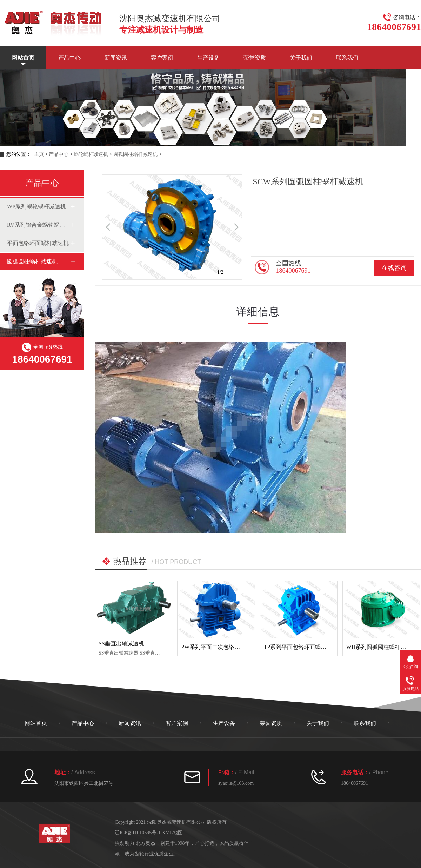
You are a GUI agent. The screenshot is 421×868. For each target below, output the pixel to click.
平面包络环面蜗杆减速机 (38, 243)
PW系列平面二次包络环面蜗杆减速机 (227, 647)
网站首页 (23, 58)
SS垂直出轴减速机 (121, 644)
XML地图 (172, 833)
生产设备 (208, 58)
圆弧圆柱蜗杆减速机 (135, 154)
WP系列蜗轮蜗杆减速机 (36, 207)
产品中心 (69, 58)
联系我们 (347, 58)
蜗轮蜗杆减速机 (91, 154)
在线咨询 (394, 268)
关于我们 (301, 58)
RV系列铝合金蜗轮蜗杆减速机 (39, 225)
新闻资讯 (116, 58)
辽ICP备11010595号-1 (138, 833)
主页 (39, 154)
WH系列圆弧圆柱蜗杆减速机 (382, 647)
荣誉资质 (255, 58)
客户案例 (162, 58)
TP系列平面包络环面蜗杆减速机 (304, 647)
